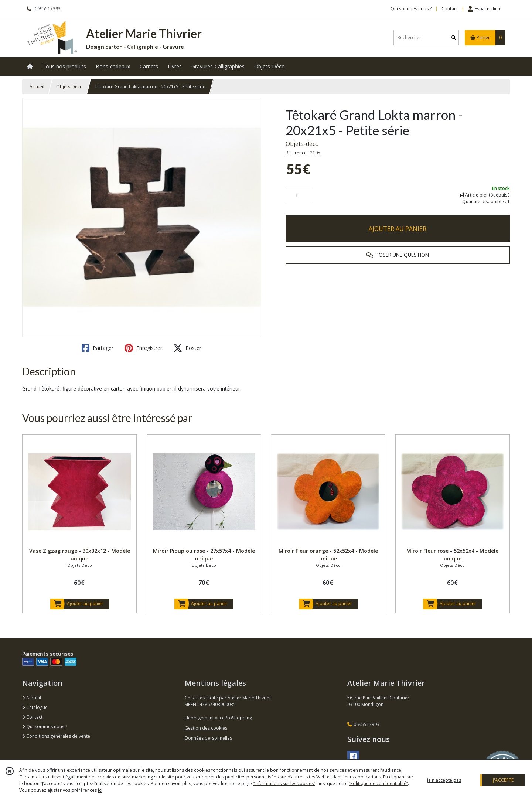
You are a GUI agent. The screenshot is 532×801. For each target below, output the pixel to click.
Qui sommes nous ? (45, 727)
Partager (98, 348)
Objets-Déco (69, 87)
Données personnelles (208, 738)
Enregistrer (143, 348)
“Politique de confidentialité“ (378, 783)
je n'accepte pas (444, 780)
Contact (450, 9)
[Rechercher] (454, 38)
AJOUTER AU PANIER (398, 229)
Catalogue (35, 707)
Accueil (37, 87)
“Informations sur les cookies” (284, 783)
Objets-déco (302, 144)
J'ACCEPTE (503, 780)
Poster (187, 348)
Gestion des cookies (206, 728)
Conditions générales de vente (56, 736)
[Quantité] (299, 195)
